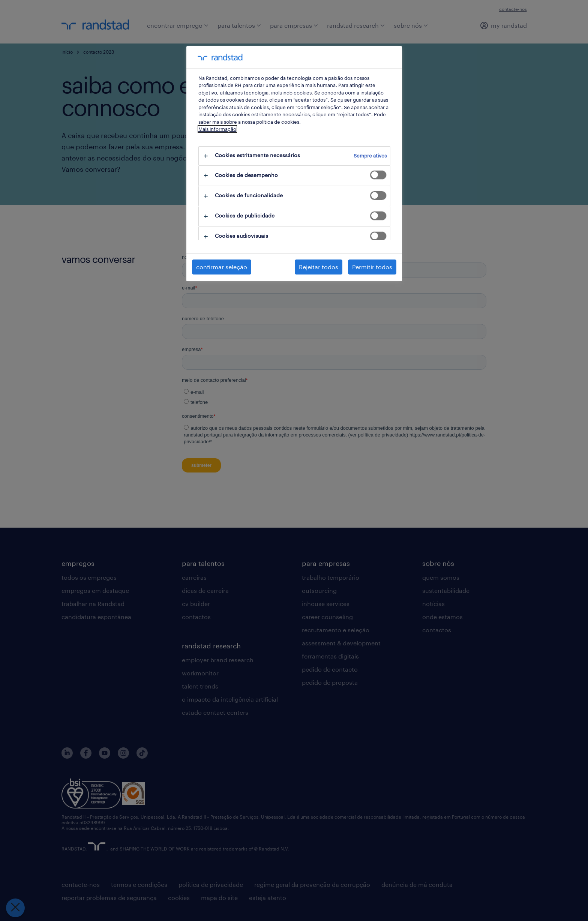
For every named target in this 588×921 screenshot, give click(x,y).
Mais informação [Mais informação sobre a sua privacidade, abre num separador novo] (217, 129)
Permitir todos (372, 267)
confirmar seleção (222, 267)
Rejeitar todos (319, 267)
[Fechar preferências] (15, 908)
